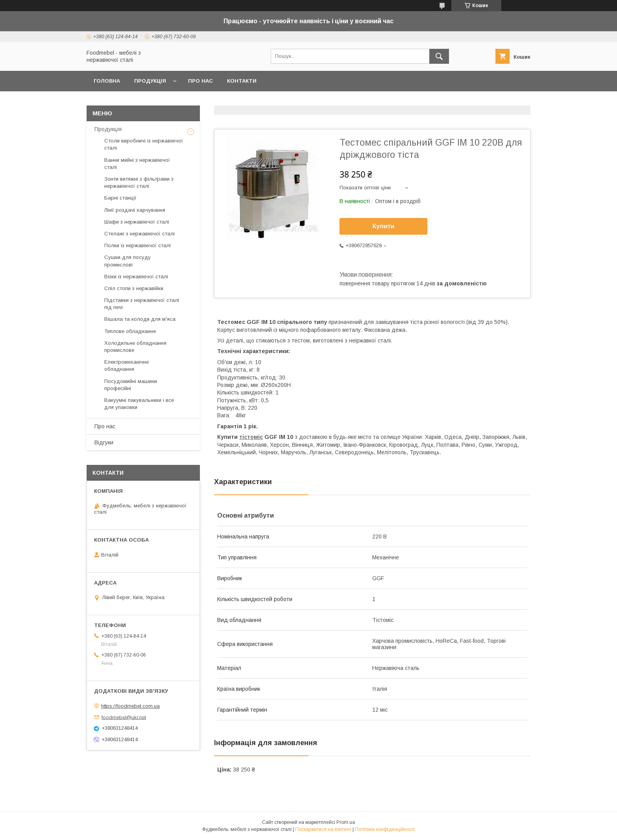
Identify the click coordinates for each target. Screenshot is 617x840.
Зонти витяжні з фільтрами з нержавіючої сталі (139, 182)
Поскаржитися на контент (323, 829)
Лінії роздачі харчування (135, 210)
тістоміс (251, 437)
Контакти (242, 81)
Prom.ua (346, 822)
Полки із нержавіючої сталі (138, 245)
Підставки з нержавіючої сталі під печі (142, 304)
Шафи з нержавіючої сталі (137, 222)
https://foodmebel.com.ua (130, 706)
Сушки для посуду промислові (127, 261)
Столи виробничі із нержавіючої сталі (144, 144)
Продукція (150, 81)
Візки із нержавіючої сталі (136, 277)
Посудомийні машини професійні (131, 385)
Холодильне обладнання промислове (135, 347)
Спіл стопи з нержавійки (134, 288)
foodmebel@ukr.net (124, 717)
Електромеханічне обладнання (127, 365)
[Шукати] (439, 56)
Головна (107, 81)
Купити (384, 226)
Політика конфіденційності (385, 829)
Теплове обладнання (130, 331)
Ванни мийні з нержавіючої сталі (137, 164)
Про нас (200, 81)
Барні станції (120, 198)
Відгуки (104, 442)
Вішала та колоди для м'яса (140, 319)
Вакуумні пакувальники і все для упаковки (139, 404)
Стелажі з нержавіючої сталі (139, 234)
